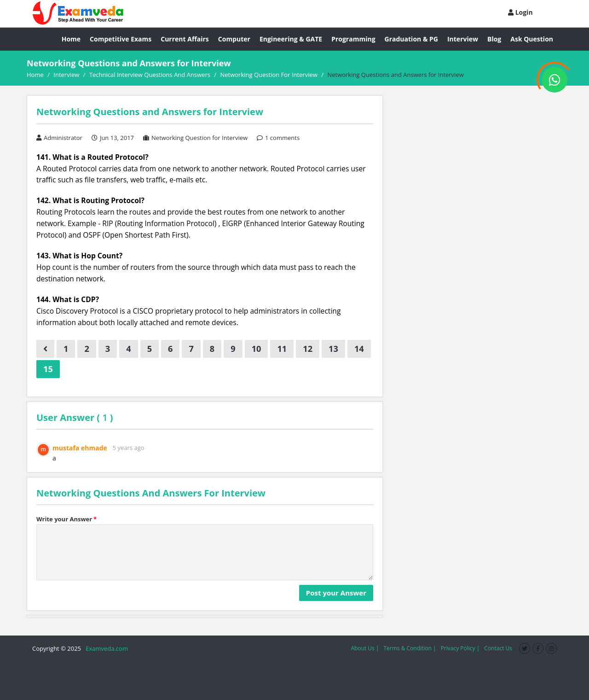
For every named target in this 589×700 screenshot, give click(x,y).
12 (308, 349)
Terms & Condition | (410, 648)
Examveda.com (105, 648)
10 (257, 349)
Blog (494, 39)
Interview (463, 39)
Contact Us (498, 648)
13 (333, 349)
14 (359, 349)
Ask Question (532, 39)
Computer (234, 39)
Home (71, 39)
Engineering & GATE (291, 39)
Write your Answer (66, 519)
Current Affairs (185, 39)
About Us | (365, 648)
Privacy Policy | (460, 648)
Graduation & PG (411, 39)
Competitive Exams (121, 39)
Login (520, 12)
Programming (353, 39)
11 (282, 349)
